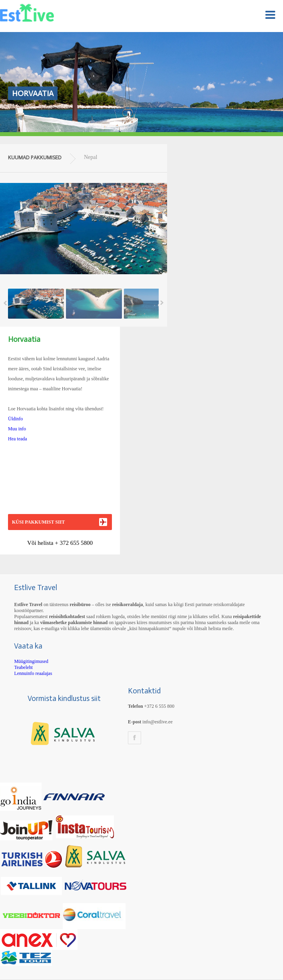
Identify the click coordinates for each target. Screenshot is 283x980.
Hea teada (18, 439)
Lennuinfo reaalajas (33, 673)
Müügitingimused (31, 661)
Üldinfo (15, 419)
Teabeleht (23, 667)
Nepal (91, 157)
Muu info (17, 429)
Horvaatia (33, 93)
